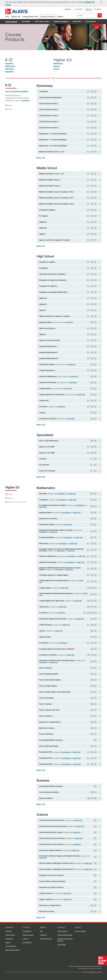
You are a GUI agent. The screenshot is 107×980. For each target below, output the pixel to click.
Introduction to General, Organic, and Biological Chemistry (60, 856)
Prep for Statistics (46, 668)
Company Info (10, 935)
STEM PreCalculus (46, 625)
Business (57, 66)
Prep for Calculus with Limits (49, 710)
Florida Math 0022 (46, 758)
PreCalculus (43, 407)
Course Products (11, 22)
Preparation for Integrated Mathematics (53, 292)
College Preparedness (47, 370)
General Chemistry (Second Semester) (53, 826)
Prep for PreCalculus (46, 698)
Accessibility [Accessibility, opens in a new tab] (62, 945)
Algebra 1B (43, 228)
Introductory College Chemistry (50, 850)
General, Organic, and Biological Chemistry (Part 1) (57, 863)
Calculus (42, 413)
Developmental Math (47, 537)
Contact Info (27, 931)
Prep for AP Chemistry (47, 471)
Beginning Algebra (46, 322)
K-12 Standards (90, 22)
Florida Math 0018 (45, 752)
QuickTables (26, 22)
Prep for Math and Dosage (49, 746)
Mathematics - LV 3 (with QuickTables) (53, 134)
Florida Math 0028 (46, 764)
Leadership (9, 939)
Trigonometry (44, 401)
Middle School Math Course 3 (50, 186)
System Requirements (65, 935)
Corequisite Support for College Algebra (54, 575)
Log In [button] (98, 9)
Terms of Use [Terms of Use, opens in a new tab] (87, 972)
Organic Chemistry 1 (46, 893)
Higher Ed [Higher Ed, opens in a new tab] (44, 935)
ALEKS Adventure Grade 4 (49, 122)
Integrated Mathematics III (48, 358)
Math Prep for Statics (47, 728)
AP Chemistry (44, 465)
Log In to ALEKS (80, 931)
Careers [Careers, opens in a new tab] (25, 939)
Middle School (10, 66)
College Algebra (45, 389)
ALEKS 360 (77, 22)
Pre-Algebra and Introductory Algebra (53, 505)
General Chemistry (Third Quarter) (51, 844)
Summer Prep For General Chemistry (52, 881)
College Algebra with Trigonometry (52, 395)
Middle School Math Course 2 (50, 180)
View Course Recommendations (17, 91)
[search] (87, 15)
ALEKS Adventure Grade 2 (49, 110)
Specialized (9, 72)
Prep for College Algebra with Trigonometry (55, 692)
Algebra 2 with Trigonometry (49, 340)
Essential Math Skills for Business (51, 740)
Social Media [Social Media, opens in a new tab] (27, 942)
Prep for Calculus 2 (46, 716)
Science (56, 69)
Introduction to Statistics (48, 419)
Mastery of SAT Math (47, 447)
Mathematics (58, 63)
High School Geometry (47, 328)
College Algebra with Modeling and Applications (56, 593)
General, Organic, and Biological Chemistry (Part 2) (57, 869)
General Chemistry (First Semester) (52, 820)
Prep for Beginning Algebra (49, 674)
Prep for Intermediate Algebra (50, 680)
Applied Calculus (45, 637)
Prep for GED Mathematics (49, 441)
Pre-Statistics (44, 643)
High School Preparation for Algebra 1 (52, 274)
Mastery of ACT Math (47, 453)
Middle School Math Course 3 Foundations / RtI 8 (56, 204)
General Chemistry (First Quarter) (51, 832)
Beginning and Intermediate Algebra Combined (56, 530)
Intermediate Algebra (47, 364)
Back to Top (41, 158)
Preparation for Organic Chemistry (51, 887)
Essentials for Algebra (47, 210)
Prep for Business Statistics (49, 792)
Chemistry (43, 459)
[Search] (100, 15)
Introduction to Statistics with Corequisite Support (57, 660)
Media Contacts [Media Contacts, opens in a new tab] (28, 935)
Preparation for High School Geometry (53, 280)
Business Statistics (46, 798)
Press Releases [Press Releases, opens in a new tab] (11, 946)
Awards (8, 942)
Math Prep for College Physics (50, 722)
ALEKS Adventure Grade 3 (49, 116)
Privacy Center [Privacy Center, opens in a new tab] (97, 972)
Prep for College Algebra (48, 686)
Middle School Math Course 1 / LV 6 (52, 152)
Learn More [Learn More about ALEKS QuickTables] (26, 101)
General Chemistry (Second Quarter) (52, 838)
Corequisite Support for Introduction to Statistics (57, 649)
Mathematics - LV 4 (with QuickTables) (53, 140)
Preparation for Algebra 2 (48, 286)
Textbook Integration (61, 22)
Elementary (9, 63)
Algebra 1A (43, 222)
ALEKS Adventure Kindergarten (50, 98)
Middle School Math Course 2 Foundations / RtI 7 (56, 198)
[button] (100, 2)
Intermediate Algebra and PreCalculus (53, 619)
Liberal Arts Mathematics (48, 377)
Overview (9, 931)
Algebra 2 (43, 334)
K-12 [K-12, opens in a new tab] (41, 931)
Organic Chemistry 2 (46, 899)
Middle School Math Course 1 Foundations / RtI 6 (56, 192)
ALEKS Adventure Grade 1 (48, 104)
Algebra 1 (42, 234)
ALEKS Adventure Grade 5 (49, 128)
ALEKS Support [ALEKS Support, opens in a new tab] (63, 931)
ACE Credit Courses (42, 22)
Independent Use (46, 939)
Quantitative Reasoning (47, 382)
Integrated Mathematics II (48, 352)
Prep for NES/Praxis (46, 734)
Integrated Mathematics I (48, 346)
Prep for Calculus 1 (46, 704)
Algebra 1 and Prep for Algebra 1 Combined (54, 240)
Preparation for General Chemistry (51, 875)
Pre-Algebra (43, 216)
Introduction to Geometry (48, 519)
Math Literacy (44, 544)
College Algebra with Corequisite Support (54, 581)
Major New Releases (12, 950)
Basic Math (43, 494)
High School (9, 69)
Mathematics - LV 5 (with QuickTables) (53, 146)
